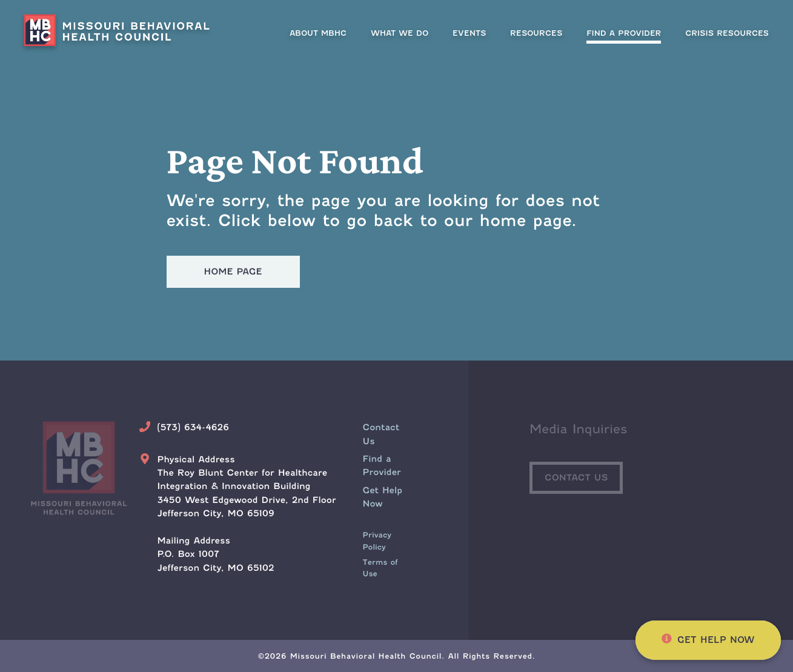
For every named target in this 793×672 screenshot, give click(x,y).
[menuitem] (624, 33)
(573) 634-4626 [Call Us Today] (193, 428)
